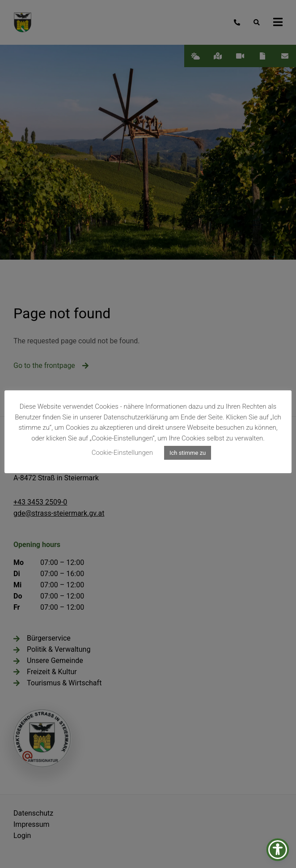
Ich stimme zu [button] (188, 453)
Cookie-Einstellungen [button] (122, 453)
